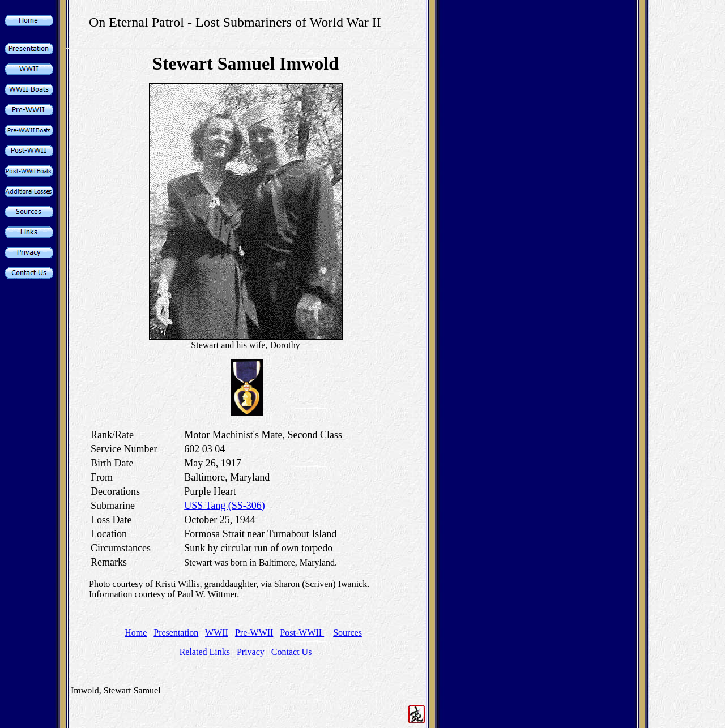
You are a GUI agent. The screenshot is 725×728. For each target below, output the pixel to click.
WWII (217, 633)
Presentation (176, 633)
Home (136, 633)
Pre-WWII (254, 633)
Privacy (251, 652)
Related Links (205, 652)
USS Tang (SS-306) (224, 506)
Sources (347, 633)
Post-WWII (302, 633)
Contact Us (292, 652)
